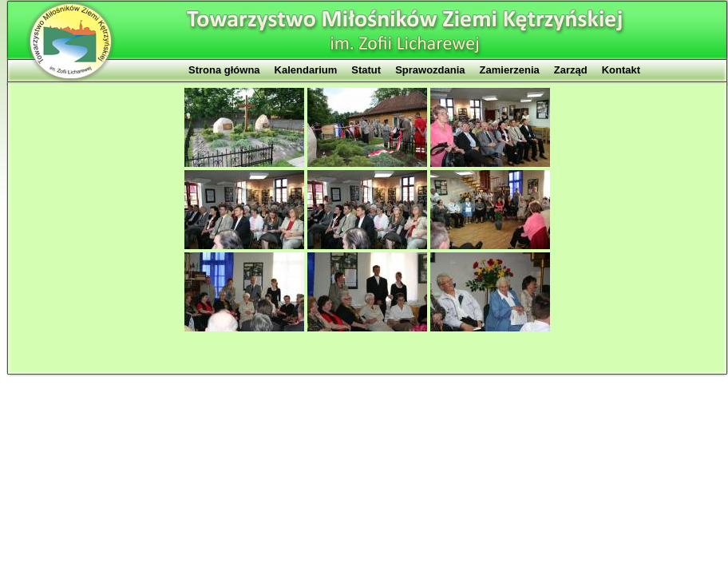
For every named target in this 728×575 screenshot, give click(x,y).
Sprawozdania (430, 70)
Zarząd (571, 70)
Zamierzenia (510, 70)
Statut (366, 70)
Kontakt (621, 70)
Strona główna (224, 70)
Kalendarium (306, 70)
